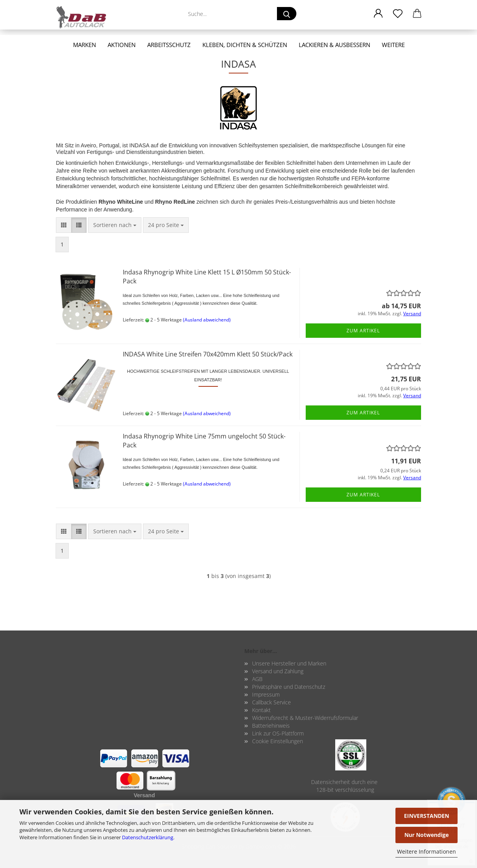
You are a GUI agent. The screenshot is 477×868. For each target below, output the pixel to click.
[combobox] (115, 225)
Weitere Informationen (427, 851)
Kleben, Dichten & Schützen (245, 45)
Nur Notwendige (427, 835)
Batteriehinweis (271, 726)
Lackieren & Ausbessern (334, 45)
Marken (84, 45)
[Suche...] (287, 14)
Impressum (266, 694)
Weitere (393, 45)
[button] (378, 14)
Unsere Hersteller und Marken (289, 663)
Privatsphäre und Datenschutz (289, 687)
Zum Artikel (363, 331)
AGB (257, 679)
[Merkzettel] (398, 14)
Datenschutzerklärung (148, 837)
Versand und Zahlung (278, 671)
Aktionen (122, 45)
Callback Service (272, 702)
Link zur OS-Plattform (278, 733)
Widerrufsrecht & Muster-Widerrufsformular (305, 718)
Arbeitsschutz (169, 45)
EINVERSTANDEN (427, 816)
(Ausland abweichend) (207, 320)
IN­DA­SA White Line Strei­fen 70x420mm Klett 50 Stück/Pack (208, 354)
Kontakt (261, 710)
